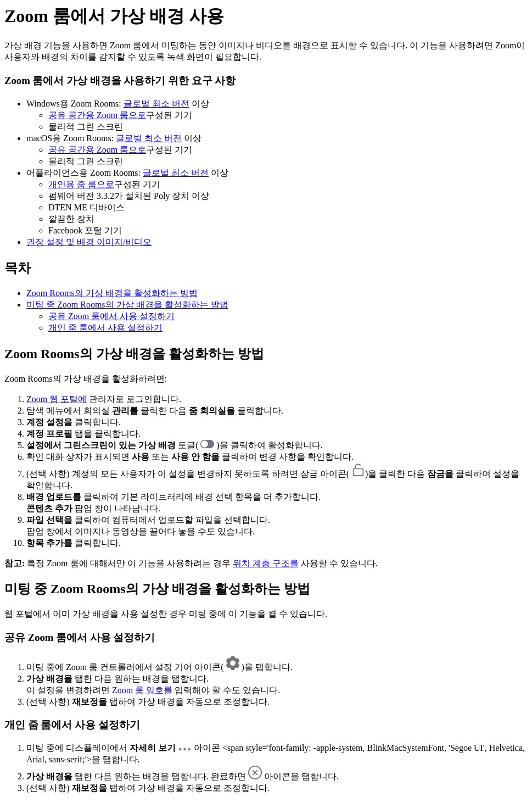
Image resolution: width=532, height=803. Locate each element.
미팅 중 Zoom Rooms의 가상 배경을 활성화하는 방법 (127, 305)
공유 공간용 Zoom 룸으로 (97, 115)
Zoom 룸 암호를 (142, 690)
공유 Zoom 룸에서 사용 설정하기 (111, 316)
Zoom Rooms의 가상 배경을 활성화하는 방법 (112, 293)
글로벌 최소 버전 (156, 104)
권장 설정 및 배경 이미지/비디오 (89, 242)
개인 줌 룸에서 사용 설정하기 (105, 328)
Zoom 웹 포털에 (57, 399)
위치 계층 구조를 (266, 563)
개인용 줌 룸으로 (81, 184)
